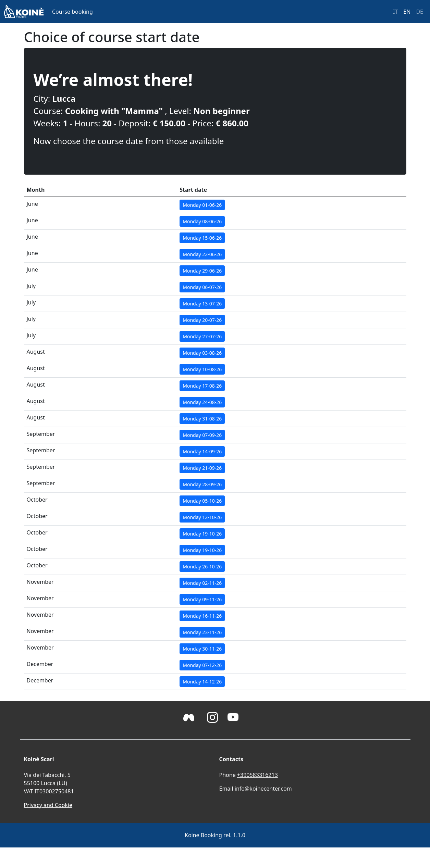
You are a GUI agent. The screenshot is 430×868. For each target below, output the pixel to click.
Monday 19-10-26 (202, 534)
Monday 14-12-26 (202, 682)
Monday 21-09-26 (202, 468)
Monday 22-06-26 (202, 254)
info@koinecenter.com (263, 789)
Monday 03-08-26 (202, 353)
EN (407, 12)
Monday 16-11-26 (202, 616)
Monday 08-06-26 (202, 221)
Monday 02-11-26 (202, 583)
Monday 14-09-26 (202, 451)
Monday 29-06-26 (202, 271)
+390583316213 (257, 775)
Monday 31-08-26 (202, 419)
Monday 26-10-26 (202, 567)
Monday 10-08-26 (202, 369)
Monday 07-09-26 (202, 435)
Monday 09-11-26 (202, 599)
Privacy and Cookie (48, 805)
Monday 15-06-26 (202, 238)
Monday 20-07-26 (202, 320)
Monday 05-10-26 (202, 501)
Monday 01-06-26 (202, 205)
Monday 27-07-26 (202, 336)
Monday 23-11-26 (202, 632)
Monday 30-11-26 (202, 649)
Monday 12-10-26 (202, 517)
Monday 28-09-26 (202, 484)
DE (420, 12)
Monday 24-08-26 (202, 402)
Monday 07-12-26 (202, 665)
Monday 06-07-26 (202, 287)
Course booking (72, 12)
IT (395, 12)
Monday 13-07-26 (202, 304)
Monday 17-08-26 (202, 386)
